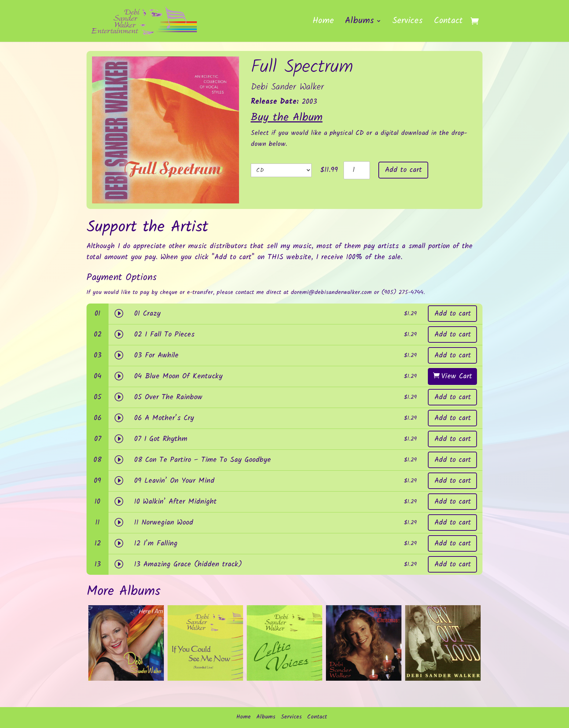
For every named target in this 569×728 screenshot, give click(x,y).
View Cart (457, 376)
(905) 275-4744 (402, 292)
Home (323, 23)
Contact (448, 23)
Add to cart (403, 170)
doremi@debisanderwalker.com (331, 292)
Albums (359, 23)
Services (408, 23)
